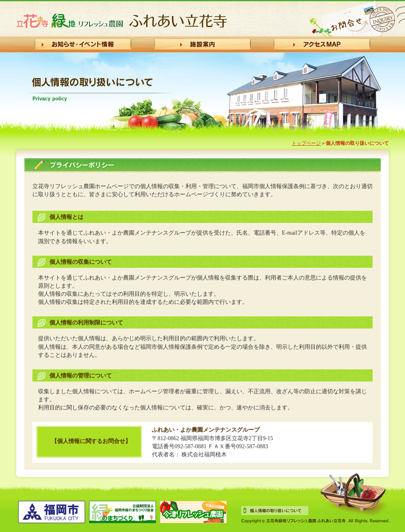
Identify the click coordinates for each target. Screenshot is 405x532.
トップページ (306, 143)
